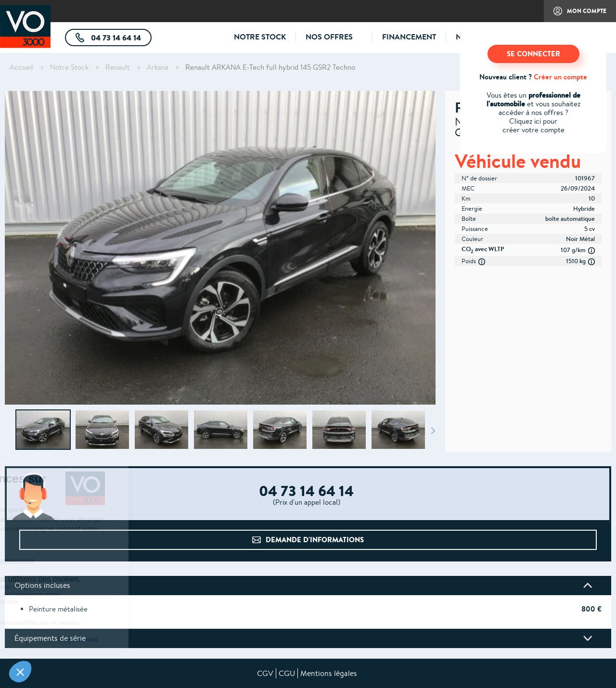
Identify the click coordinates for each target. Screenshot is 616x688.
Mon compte (575, 14)
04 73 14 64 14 (120, 39)
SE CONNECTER (533, 54)
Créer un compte (560, 77)
